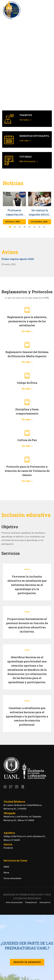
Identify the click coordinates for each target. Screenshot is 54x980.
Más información (29, 161)
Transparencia (31, 902)
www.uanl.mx (45, 902)
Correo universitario (13, 878)
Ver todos (25, 120)
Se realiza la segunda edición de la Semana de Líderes (40, 213)
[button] (10, 227)
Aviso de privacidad (14, 902)
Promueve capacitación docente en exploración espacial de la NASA (14, 213)
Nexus (6, 873)
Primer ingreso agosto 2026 (18, 259)
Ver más (27, 331)
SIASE (6, 867)
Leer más (25, 141)
